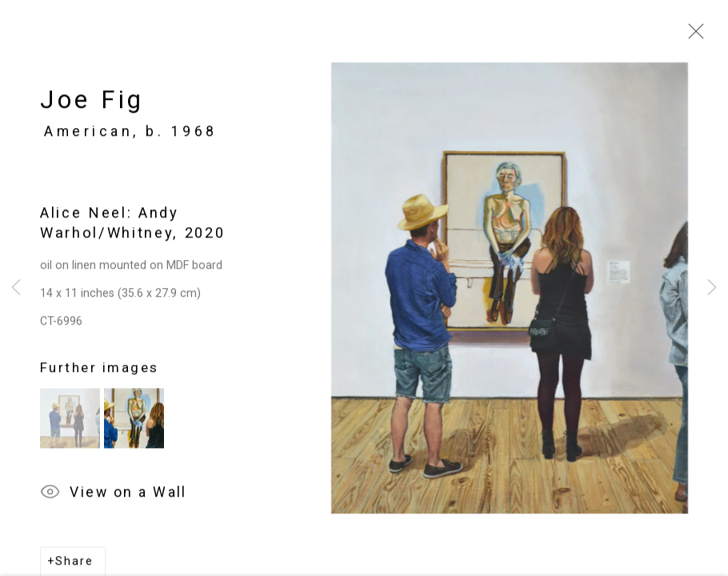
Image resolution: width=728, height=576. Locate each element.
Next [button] (712, 288)
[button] (70, 422)
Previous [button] (16, 288)
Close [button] (692, 36)
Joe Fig (92, 104)
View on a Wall (114, 497)
